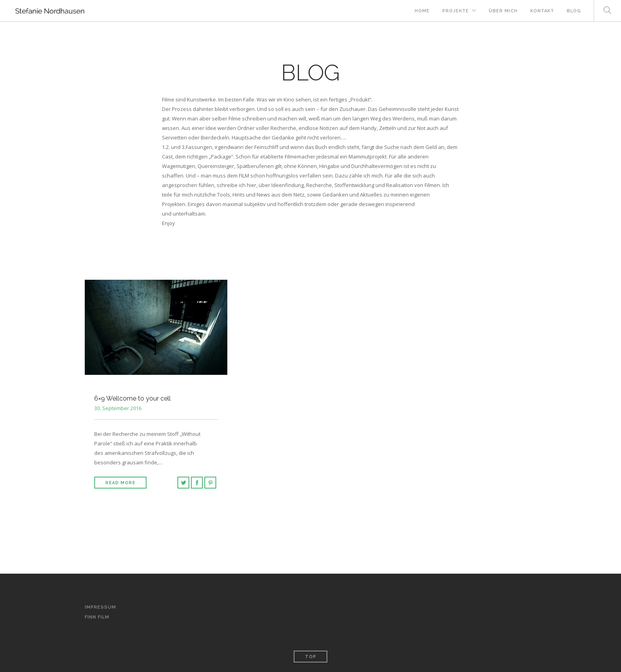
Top (311, 657)
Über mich (503, 11)
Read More (120, 483)
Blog (574, 11)
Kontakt (542, 11)
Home (422, 11)
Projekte (456, 11)
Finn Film (97, 617)
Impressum (100, 607)
